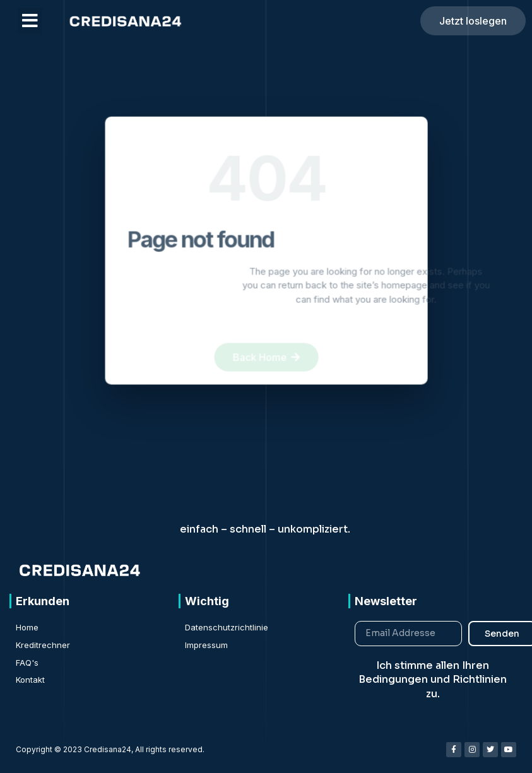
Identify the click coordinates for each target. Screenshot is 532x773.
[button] (30, 21)
